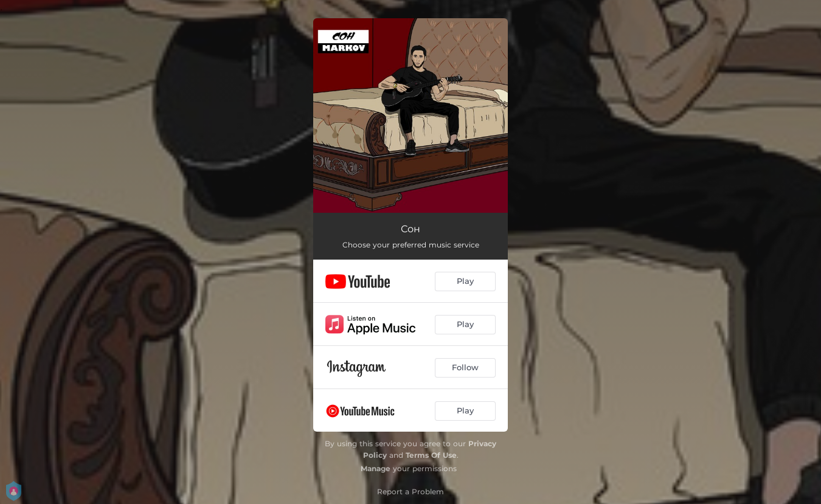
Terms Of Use (431, 455)
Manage (376, 468)
